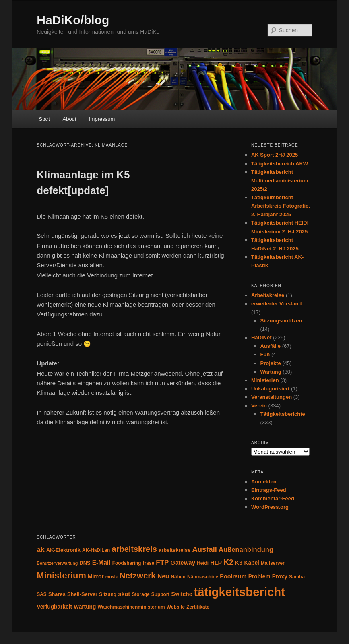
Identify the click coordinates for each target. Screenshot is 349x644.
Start (44, 119)
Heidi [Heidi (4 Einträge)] (203, 563)
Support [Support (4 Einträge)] (161, 594)
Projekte (270, 363)
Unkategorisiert (270, 389)
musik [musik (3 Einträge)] (112, 577)
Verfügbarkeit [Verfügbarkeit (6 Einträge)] (54, 607)
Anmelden (264, 482)
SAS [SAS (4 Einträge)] (41, 594)
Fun (265, 354)
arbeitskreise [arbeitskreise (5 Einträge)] (174, 550)
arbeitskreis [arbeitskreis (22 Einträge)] (134, 549)
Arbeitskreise (268, 295)
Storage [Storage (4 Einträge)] (140, 594)
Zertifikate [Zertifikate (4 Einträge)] (198, 607)
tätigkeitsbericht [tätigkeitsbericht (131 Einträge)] (239, 592)
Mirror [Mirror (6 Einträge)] (96, 577)
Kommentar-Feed (273, 498)
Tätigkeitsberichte (282, 414)
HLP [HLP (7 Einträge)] (216, 563)
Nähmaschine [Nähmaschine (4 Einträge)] (203, 577)
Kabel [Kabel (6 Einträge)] (252, 563)
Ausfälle (270, 346)
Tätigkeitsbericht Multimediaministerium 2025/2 (280, 181)
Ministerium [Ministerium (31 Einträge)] (61, 575)
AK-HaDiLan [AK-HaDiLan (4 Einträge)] (96, 550)
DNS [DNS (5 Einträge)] (85, 563)
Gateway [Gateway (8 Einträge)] (183, 562)
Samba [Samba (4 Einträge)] (297, 577)
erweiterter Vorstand (276, 304)
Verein (259, 406)
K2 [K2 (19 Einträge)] (228, 562)
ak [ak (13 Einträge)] (40, 549)
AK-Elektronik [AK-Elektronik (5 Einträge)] (63, 550)
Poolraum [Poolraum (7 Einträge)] (233, 576)
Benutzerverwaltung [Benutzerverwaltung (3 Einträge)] (57, 563)
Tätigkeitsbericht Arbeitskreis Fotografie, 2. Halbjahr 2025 (281, 206)
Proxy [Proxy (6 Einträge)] (280, 577)
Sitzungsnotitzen (281, 321)
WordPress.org (270, 507)
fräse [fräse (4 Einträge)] (149, 563)
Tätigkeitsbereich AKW (280, 164)
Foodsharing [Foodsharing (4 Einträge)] (127, 563)
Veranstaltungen (272, 397)
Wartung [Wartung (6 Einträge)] (85, 607)
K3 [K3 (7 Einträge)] (239, 563)
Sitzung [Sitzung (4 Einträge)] (108, 594)
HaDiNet (261, 337)
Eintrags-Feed (269, 490)
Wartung (271, 372)
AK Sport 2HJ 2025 (275, 155)
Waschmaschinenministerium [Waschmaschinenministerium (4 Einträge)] (131, 607)
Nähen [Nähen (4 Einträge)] (178, 577)
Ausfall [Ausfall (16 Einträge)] (205, 549)
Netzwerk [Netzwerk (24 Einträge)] (138, 575)
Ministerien (265, 380)
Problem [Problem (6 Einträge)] (259, 577)
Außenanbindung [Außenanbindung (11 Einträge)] (246, 550)
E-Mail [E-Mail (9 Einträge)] (101, 562)
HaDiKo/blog (73, 20)
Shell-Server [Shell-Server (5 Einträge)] (82, 594)
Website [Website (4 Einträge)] (176, 607)
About (69, 119)
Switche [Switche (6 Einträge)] (182, 594)
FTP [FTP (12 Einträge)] (162, 562)
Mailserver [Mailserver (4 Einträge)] (273, 563)
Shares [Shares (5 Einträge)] (57, 594)
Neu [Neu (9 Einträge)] (163, 576)
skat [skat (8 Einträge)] (124, 594)
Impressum (102, 119)
